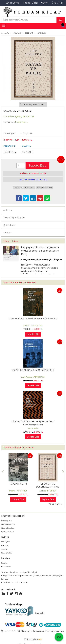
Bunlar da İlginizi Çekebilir (19, 448)
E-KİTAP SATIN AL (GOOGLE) (33, 173)
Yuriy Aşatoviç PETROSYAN (33, 377)
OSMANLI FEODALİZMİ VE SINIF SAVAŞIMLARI (33, 319)
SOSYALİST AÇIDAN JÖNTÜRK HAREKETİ (33, 370)
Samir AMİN (33, 428)
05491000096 (21, 582)
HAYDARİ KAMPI (18, 484)
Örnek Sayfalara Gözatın (32, 104)
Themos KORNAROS (18, 491)
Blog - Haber (11, 241)
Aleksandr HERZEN (48, 491)
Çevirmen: (9, 122)
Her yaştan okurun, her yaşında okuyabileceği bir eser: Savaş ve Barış (40, 251)
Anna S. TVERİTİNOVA (33, 326)
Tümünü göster (56, 504)
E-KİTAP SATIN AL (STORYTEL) (33, 179)
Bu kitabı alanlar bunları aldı (20, 282)
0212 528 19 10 (7, 582)
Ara (60, 20)
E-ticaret (29, 639)
